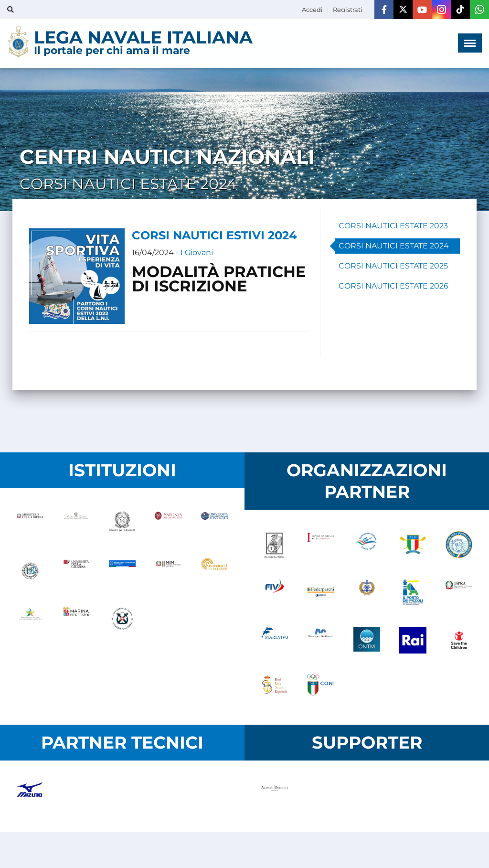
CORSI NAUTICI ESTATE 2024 (394, 246)
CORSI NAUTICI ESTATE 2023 (393, 226)
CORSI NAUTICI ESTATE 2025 (393, 266)
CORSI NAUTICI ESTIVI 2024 (214, 235)
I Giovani (197, 252)
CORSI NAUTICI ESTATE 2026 (393, 286)
